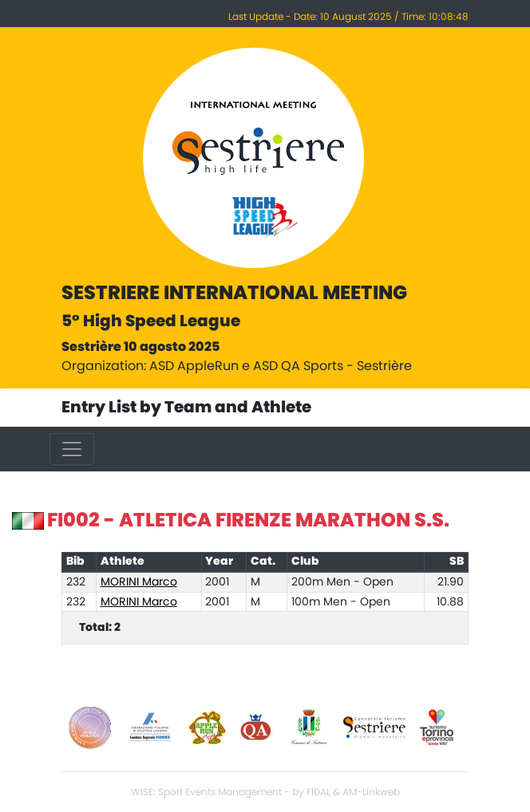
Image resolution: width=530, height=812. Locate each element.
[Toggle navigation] (72, 449)
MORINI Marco (139, 582)
